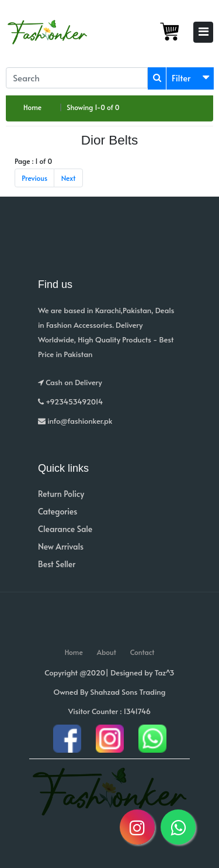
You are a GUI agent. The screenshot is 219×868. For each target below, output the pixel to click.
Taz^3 (165, 673)
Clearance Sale (65, 529)
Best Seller (57, 564)
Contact (142, 652)
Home (32, 107)
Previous (34, 178)
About (107, 652)
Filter (181, 78)
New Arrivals (61, 546)
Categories (58, 511)
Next (69, 178)
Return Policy (61, 494)
